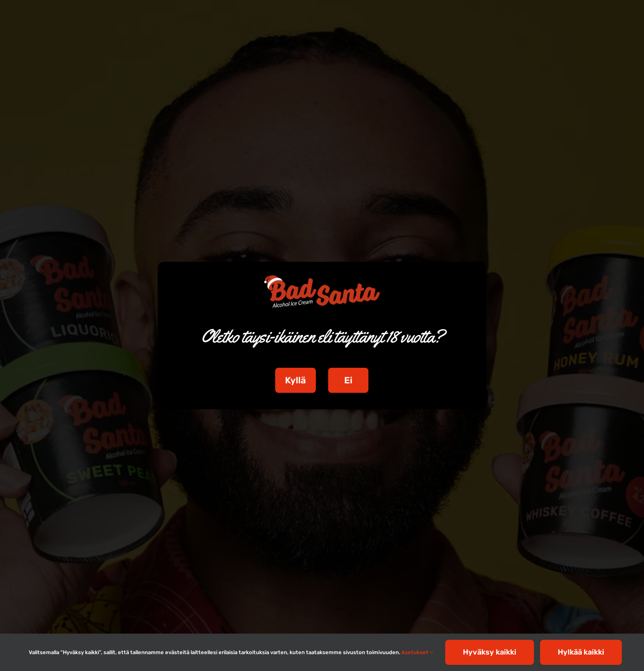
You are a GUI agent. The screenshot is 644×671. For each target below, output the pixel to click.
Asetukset (417, 652)
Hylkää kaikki (581, 652)
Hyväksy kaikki (490, 652)
